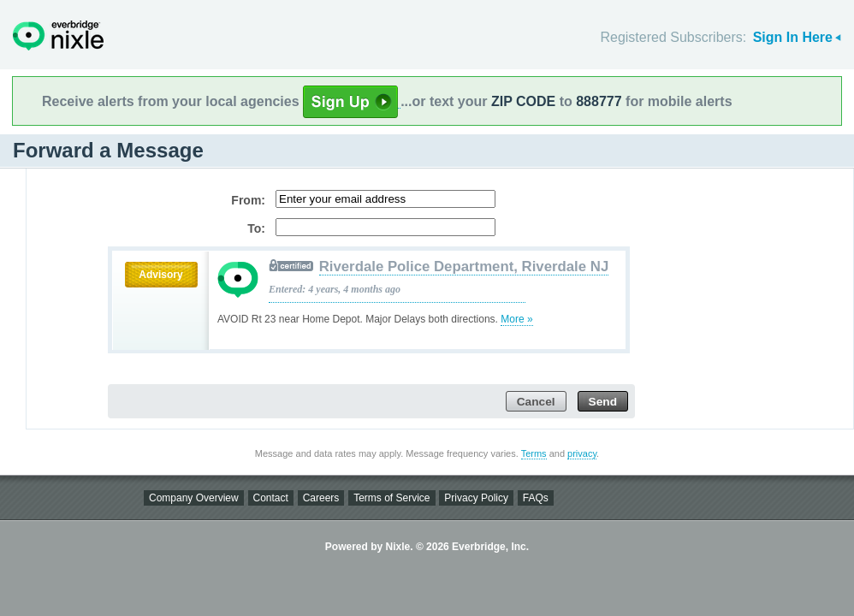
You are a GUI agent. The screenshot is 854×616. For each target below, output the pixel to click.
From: (248, 200)
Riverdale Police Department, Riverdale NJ (464, 267)
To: (256, 228)
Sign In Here (793, 37)
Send (603, 402)
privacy (582, 453)
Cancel (536, 402)
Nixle (58, 36)
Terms (534, 453)
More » (516, 319)
